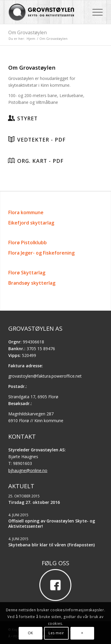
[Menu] (95, 12)
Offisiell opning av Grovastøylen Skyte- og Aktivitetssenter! (52, 523)
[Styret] (11, 118)
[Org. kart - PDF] (11, 160)
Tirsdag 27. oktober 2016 (34, 502)
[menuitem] (95, 12)
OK (30, 633)
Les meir (56, 633)
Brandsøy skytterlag (32, 283)
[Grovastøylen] (46, 12)
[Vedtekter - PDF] (11, 139)
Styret (27, 118)
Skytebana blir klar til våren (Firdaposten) (52, 545)
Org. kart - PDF (40, 161)
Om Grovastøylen (28, 32)
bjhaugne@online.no (28, 470)
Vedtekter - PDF (41, 140)
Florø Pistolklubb (28, 242)
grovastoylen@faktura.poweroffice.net (45, 376)
